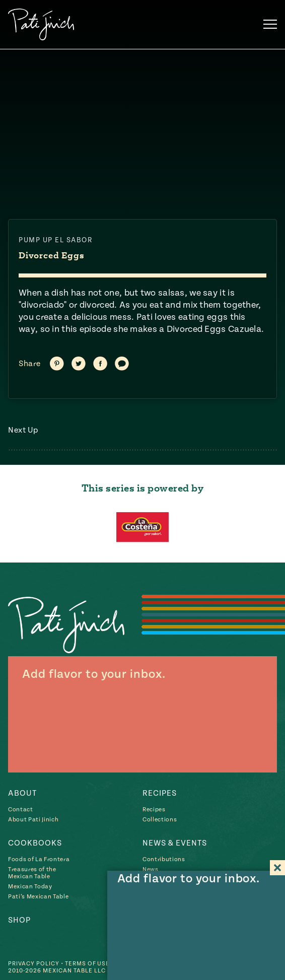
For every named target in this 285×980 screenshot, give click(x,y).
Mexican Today (30, 887)
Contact (21, 810)
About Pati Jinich (33, 820)
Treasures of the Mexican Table (32, 873)
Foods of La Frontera (39, 859)
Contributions (164, 859)
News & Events (175, 843)
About (22, 793)
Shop (19, 920)
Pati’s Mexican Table (38, 897)
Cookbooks (35, 843)
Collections (160, 820)
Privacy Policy (34, 963)
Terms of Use (88, 963)
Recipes (160, 793)
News (151, 869)
